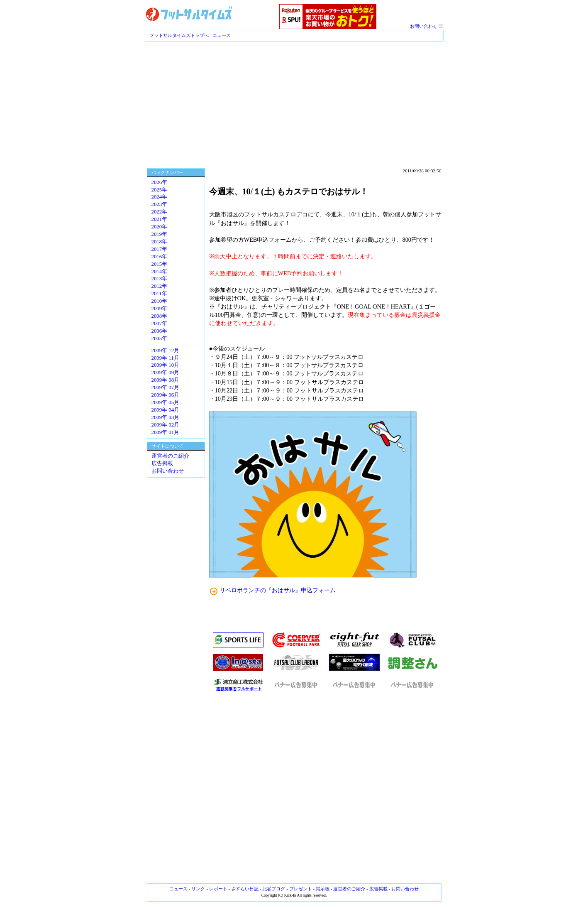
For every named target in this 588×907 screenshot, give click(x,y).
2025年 (160, 190)
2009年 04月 (166, 410)
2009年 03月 (166, 417)
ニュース (222, 35)
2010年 (160, 301)
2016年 (160, 257)
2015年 (160, 264)
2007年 (160, 324)
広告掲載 (162, 463)
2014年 (160, 272)
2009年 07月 (166, 387)
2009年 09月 (166, 373)
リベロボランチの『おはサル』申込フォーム (278, 590)
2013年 (160, 279)
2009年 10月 (166, 365)
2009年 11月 (165, 358)
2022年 (160, 212)
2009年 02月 (166, 425)
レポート (218, 889)
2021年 (160, 219)
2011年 (159, 294)
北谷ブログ (274, 889)
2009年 (160, 309)
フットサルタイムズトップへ (179, 35)
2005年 (160, 338)
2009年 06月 (166, 395)
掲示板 (323, 889)
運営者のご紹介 (170, 456)
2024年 (160, 197)
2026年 (160, 182)
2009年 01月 (166, 432)
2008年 (160, 316)
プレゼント (301, 889)
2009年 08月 (166, 380)
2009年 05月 (166, 402)
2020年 (160, 227)
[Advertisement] (294, 104)
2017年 (160, 249)
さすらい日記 (245, 889)
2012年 (160, 286)
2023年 (160, 204)
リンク (198, 889)
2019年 (160, 234)
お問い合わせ (427, 26)
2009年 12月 (166, 351)
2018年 (160, 242)
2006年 (160, 331)
